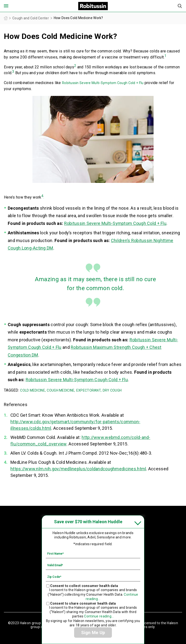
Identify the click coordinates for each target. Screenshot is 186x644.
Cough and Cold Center (31, 18)
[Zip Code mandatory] (93, 577)
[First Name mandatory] (93, 553)
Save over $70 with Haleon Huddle (88, 522)
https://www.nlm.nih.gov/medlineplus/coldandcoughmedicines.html (78, 469)
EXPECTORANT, (89, 390)
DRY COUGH (112, 390)
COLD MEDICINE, (33, 390)
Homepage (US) (6, 18)
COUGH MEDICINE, (61, 390)
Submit (180, 6)
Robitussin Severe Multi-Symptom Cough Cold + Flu (103, 83)
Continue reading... (99, 616)
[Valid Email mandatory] (93, 565)
